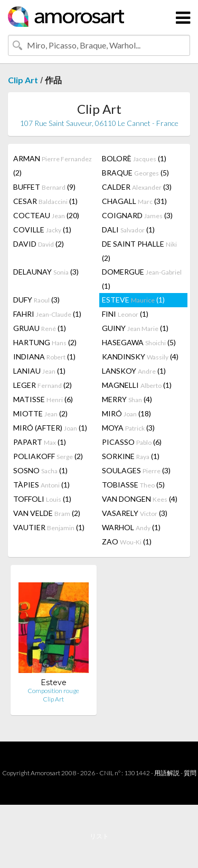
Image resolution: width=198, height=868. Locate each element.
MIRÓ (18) (126, 413)
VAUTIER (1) (49, 527)
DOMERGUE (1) (142, 279)
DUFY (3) (36, 300)
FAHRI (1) (47, 314)
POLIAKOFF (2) (48, 456)
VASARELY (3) (135, 513)
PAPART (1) (40, 442)
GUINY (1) (135, 328)
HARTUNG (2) (45, 342)
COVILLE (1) (42, 230)
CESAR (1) (45, 201)
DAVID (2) (39, 244)
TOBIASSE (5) (133, 485)
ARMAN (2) (53, 165)
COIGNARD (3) (137, 215)
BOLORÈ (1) (134, 158)
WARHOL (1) (131, 527)
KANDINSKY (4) (140, 357)
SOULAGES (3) (136, 470)
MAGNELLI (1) (137, 385)
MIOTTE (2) (40, 413)
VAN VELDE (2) (47, 513)
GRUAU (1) (40, 328)
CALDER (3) (137, 187)
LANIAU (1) (39, 371)
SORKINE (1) (131, 456)
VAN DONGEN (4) (140, 499)
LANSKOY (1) (134, 371)
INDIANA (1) (44, 357)
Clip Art (23, 80)
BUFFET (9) (44, 187)
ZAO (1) (127, 542)
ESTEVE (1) (133, 300)
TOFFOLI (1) (42, 499)
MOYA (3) (128, 428)
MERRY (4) (127, 399)
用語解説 (167, 773)
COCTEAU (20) (46, 215)
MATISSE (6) (43, 399)
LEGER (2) (43, 385)
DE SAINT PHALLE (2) (139, 251)
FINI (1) (125, 314)
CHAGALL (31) (134, 201)
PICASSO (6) (132, 442)
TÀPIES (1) (41, 485)
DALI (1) (128, 230)
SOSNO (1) (40, 470)
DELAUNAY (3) (46, 272)
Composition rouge (53, 691)
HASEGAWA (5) (139, 342)
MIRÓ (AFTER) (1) (50, 428)
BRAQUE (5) (135, 173)
